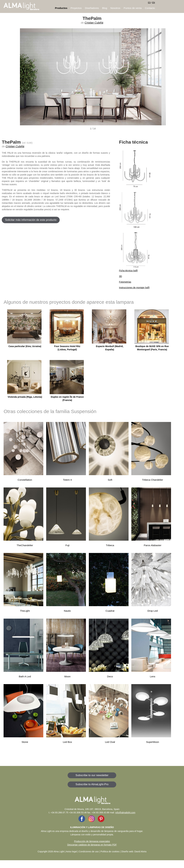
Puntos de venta (133, 8)
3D (120, 276)
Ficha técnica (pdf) (128, 271)
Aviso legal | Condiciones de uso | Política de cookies (93, 852)
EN (154, 3)
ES (149, 3)
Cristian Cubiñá (94, 23)
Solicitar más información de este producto (31, 220)
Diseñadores (92, 8)
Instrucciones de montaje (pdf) (134, 288)
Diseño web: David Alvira (134, 852)
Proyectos (76, 8)
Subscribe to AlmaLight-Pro (92, 784)
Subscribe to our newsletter (92, 775)
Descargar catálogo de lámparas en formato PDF (92, 845)
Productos (61, 8)
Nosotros (115, 8)
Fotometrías (125, 282)
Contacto (150, 8)
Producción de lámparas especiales (92, 841)
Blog (105, 8)
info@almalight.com (125, 813)
